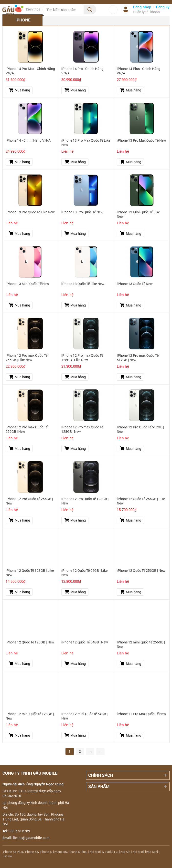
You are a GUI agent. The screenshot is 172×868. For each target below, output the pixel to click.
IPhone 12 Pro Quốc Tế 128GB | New (85, 501)
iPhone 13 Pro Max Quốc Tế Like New (86, 143)
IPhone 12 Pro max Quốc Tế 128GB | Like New (82, 358)
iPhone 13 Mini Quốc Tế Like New (138, 214)
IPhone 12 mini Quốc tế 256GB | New (141, 644)
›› (100, 751)
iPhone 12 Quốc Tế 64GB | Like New (84, 573)
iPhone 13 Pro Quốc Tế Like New (30, 212)
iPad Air (124, 852)
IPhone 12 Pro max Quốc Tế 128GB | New (82, 429)
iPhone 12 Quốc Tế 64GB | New (85, 642)
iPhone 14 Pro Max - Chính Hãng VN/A (30, 71)
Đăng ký (163, 7)
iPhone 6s (31, 852)
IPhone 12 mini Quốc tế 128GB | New (30, 716)
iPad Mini (137, 852)
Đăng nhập (142, 7)
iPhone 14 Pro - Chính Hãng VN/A (82, 71)
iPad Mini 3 (96, 852)
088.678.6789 (19, 831)
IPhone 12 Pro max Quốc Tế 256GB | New (27, 429)
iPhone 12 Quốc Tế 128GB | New (30, 642)
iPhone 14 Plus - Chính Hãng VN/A (139, 71)
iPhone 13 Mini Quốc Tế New (27, 284)
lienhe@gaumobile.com (31, 838)
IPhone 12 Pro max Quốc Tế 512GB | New (138, 358)
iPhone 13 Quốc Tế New (135, 284)
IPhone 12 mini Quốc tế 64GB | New (84, 716)
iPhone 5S (60, 852)
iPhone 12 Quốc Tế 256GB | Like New (141, 501)
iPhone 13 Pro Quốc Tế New (82, 212)
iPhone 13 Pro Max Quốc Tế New (141, 140)
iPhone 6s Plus (13, 852)
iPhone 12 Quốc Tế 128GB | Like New (30, 573)
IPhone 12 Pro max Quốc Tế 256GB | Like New (27, 358)
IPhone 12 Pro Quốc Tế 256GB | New (29, 501)
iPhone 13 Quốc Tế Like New (83, 284)
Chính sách (101, 775)
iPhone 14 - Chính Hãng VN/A (28, 140)
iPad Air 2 (111, 852)
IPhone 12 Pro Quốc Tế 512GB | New (140, 429)
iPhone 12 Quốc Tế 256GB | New (141, 571)
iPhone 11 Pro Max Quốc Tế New (141, 714)
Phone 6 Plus (77, 852)
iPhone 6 (46, 852)
